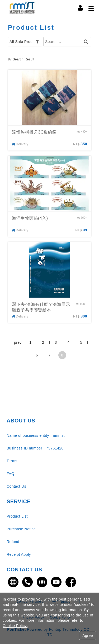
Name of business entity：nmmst (36, 435)
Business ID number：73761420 (35, 448)
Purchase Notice (21, 529)
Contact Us (16, 486)
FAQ (11, 474)
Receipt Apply (19, 554)
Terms (12, 461)
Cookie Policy (15, 626)
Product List (17, 516)
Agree (88, 636)
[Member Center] (81, 8)
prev (18, 342)
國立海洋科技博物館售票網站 (22, 8)
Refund (13, 542)
